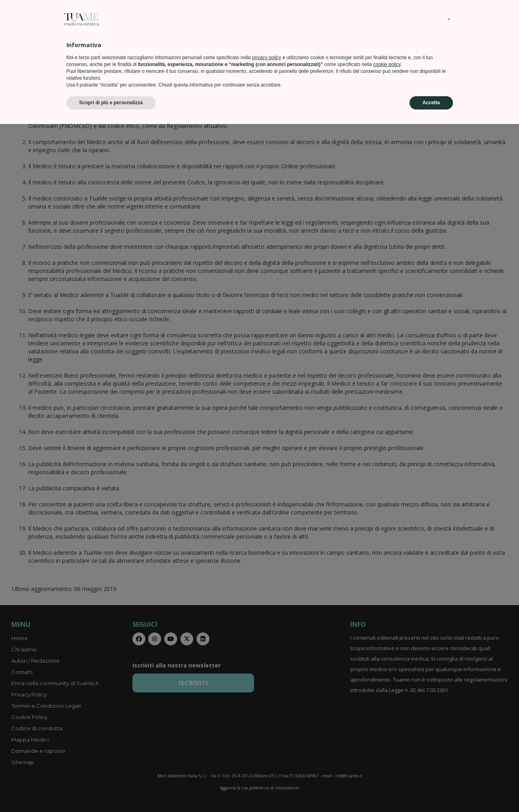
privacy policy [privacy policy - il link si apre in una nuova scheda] (267, 746)
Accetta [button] (431, 791)
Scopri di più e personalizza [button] (111, 791)
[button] (449, 707)
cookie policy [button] (387, 752)
